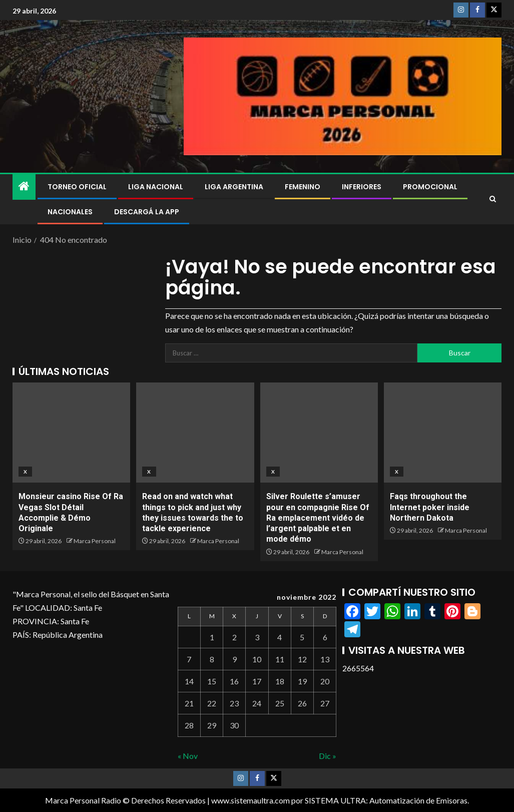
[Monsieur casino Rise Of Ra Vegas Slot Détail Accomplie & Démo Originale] (71, 433)
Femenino (303, 187)
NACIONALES (70, 212)
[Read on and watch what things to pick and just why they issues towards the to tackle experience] (195, 433)
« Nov (188, 756)
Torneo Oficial (77, 187)
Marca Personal (95, 541)
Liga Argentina (234, 187)
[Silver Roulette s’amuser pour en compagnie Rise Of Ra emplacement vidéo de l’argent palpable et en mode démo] (319, 433)
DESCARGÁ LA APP (147, 212)
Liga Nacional (156, 187)
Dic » (328, 756)
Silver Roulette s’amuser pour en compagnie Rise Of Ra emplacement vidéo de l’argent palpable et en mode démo (318, 518)
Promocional (430, 187)
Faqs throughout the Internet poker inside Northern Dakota (430, 507)
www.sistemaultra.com (250, 800)
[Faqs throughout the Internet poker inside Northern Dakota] (443, 433)
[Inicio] (24, 186)
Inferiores (362, 187)
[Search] (493, 199)
